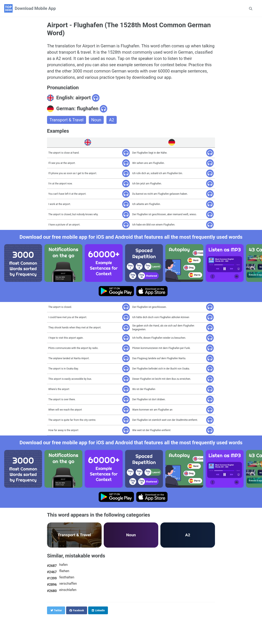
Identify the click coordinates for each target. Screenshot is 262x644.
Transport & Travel (67, 120)
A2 (111, 120)
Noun (96, 120)
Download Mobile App (35, 8)
